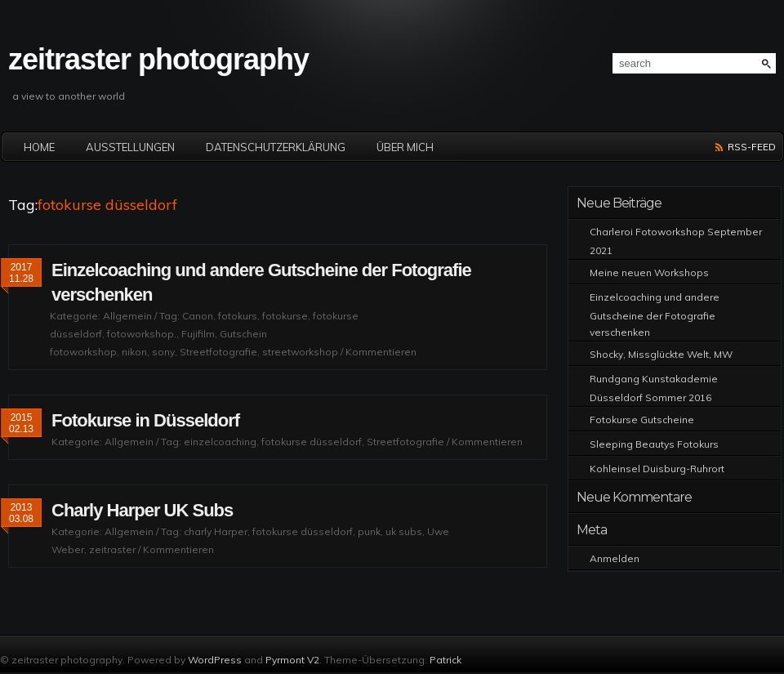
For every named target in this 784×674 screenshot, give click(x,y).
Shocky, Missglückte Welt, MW (661, 354)
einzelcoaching (220, 442)
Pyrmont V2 (292, 660)
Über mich (405, 147)
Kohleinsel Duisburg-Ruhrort (657, 469)
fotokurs (238, 316)
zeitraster (112, 549)
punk (369, 531)
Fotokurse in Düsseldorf (145, 420)
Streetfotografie (218, 352)
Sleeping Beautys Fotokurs (654, 444)
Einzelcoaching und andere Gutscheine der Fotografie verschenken (655, 315)
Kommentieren (381, 352)
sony (163, 352)
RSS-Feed (752, 147)
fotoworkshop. (142, 334)
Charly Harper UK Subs (142, 510)
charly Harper (216, 531)
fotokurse (285, 316)
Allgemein (127, 316)
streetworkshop (300, 352)
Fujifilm (198, 334)
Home (39, 147)
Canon (198, 316)
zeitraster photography (158, 59)
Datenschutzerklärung (276, 147)
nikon (134, 352)
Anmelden (615, 558)
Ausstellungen (130, 147)
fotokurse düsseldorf (312, 442)
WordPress (215, 660)
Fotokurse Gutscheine (642, 420)
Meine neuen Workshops (649, 272)
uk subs (404, 531)
